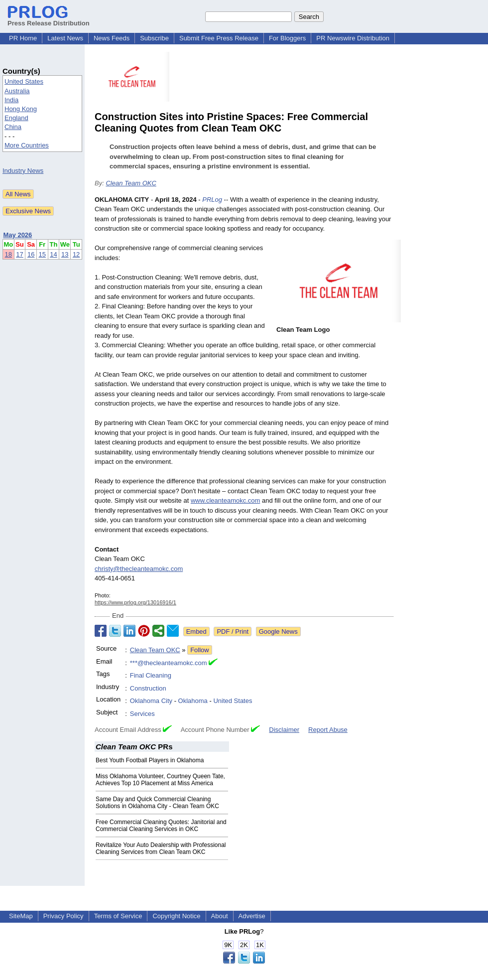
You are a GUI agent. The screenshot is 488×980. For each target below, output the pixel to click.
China (13, 127)
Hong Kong (21, 109)
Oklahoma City (151, 701)
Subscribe (154, 38)
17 (19, 254)
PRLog (212, 200)
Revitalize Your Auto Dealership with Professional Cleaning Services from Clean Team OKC (161, 848)
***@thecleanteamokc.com (169, 663)
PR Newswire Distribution (353, 38)
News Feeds (112, 38)
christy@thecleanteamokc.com (139, 569)
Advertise (252, 916)
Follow (200, 650)
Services (142, 714)
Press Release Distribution (49, 19)
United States (24, 81)
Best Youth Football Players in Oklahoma (150, 760)
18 (8, 254)
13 (65, 254)
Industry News (23, 171)
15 (42, 254)
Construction (148, 688)
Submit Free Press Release (219, 38)
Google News (278, 631)
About (220, 916)
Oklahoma (193, 701)
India (11, 100)
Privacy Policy (63, 916)
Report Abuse (328, 730)
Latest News (65, 38)
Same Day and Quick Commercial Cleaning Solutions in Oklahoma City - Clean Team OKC (157, 803)
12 (76, 254)
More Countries (27, 145)
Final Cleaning (151, 675)
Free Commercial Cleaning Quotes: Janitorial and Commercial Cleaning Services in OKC (161, 826)
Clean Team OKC (131, 183)
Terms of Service (118, 916)
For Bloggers (287, 38)
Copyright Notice (176, 916)
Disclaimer (284, 730)
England (16, 118)
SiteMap (21, 916)
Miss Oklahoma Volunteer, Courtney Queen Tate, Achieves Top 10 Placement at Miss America (160, 780)
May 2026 (18, 235)
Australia (17, 91)
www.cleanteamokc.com (225, 500)
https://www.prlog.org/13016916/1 (135, 602)
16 (31, 254)
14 (53, 254)
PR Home (23, 38)
